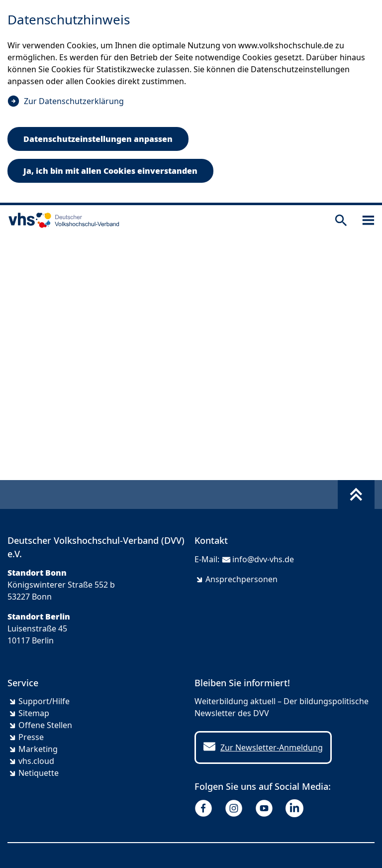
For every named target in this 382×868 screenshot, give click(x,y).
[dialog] (191, 103)
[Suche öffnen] (341, 220)
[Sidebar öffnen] (368, 220)
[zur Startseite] (62, 220)
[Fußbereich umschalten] (356, 495)
